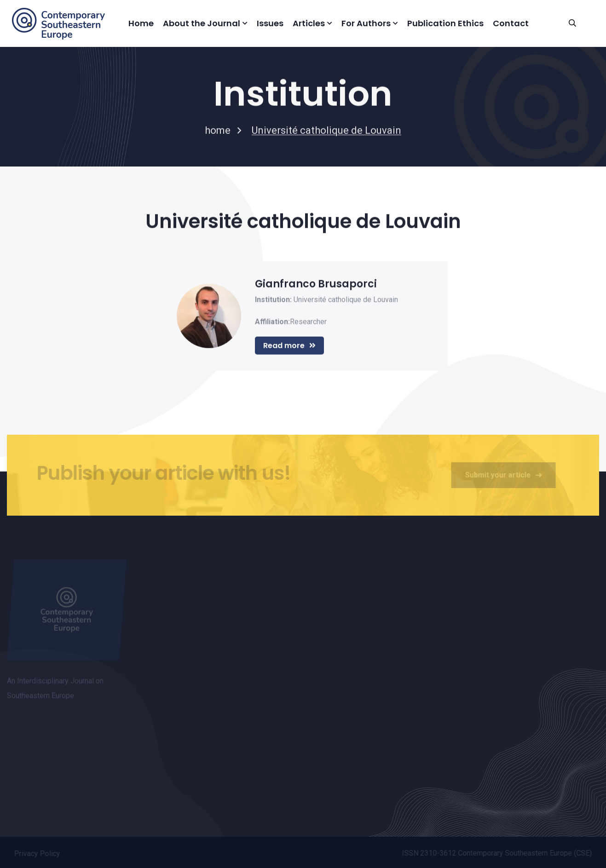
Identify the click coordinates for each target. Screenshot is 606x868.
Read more (289, 346)
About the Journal (202, 23)
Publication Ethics (445, 23)
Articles (309, 23)
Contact (511, 23)
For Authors (366, 23)
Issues (270, 23)
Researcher (308, 322)
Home (141, 23)
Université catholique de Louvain (346, 300)
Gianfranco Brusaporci (316, 285)
